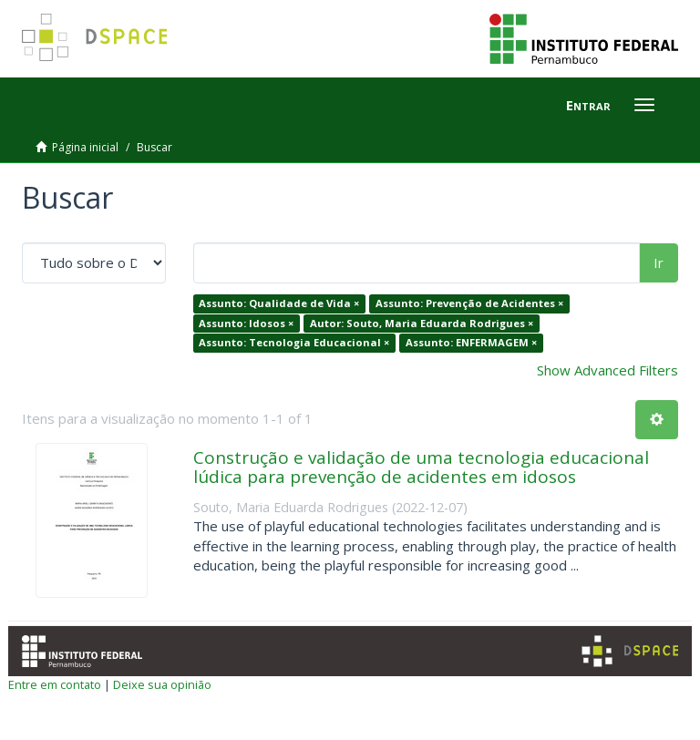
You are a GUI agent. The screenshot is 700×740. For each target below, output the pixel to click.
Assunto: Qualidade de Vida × (279, 303)
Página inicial (85, 147)
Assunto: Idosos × (246, 323)
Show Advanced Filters (607, 370)
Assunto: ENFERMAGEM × (471, 342)
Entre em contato (55, 684)
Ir (659, 262)
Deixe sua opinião (162, 684)
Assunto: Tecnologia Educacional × (294, 342)
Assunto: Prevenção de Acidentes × (469, 303)
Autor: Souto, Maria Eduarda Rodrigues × (422, 323)
